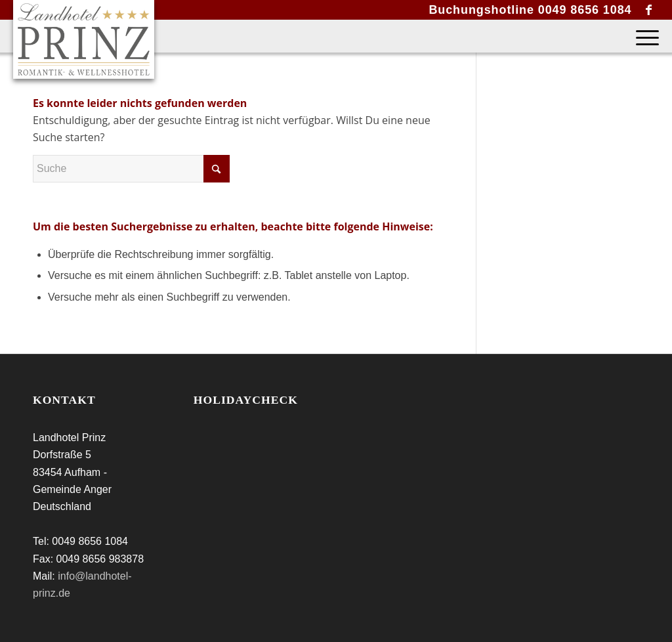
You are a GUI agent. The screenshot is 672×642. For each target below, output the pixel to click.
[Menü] (643, 36)
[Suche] (131, 169)
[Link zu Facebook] (649, 10)
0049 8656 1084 (585, 10)
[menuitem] (643, 36)
